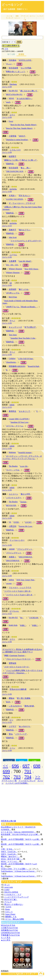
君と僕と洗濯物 (24, 698)
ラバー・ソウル (13, 470)
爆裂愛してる (11, 917)
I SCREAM (34, 618)
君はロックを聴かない (14, 904)
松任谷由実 (13, 68)
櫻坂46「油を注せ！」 (10, 856)
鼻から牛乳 (25, 494)
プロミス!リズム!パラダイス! (18, 659)
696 (15, 766)
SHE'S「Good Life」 (9, 852)
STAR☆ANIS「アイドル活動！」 (15, 869)
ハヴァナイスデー (14, 498)
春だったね (24, 289)
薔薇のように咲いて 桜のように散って (20, 160)
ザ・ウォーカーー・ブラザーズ (22, 203)
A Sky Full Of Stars (26, 359)
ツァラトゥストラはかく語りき (17, 591)
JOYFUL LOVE (25, 60)
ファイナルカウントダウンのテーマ (26, 241)
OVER (16, 522)
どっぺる (9, 17)
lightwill (20, 974)
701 (28, 771)
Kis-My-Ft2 (13, 91)
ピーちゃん (14, 611)
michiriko (13, 189)
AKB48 (12, 549)
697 (26, 766)
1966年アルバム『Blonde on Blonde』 (21, 307)
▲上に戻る (6, 940)
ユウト (12, 115)
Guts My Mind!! (25, 261)
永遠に (23, 625)
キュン (9, 64)
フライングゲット (25, 549)
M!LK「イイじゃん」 (10, 861)
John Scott (13, 237)
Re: (22, 618)
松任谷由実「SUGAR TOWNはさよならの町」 (20, 834)
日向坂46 (12, 60)
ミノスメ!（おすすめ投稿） (17, 783)
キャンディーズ (15, 327)
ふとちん (13, 255)
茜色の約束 (29, 706)
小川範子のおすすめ (9, 928)
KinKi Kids (13, 625)
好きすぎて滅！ (11, 899)
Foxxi (11, 121)
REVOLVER (11, 505)
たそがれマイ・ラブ (13, 895)
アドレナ (8, 902)
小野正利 (12, 526)
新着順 (21, 54)
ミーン (12, 748)
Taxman (23, 502)
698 (37, 766)
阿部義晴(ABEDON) (17, 366)
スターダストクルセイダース (16, 667)
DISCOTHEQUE (25, 557)
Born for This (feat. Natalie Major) (19, 128)
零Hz (11, 734)
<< (5, 766)
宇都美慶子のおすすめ (10, 935)
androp (11, 580)
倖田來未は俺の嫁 (8, 821)
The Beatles (13, 466)
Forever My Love (26, 526)
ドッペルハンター (17, 540)
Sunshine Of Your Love (19, 422)
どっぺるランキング (27, 781)
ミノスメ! (40, 16)
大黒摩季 (12, 261)
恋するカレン (25, 196)
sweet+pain (9, 887)
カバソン (33, 16)
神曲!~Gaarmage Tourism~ (15, 655)
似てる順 (11, 54)
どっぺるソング (12, 5)
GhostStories (11, 362)
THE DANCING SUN (15, 171)
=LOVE (8, 907)
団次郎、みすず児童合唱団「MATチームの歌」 (21, 839)
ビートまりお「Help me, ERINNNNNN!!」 (18, 832)
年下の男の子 (30, 327)
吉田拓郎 (12, 289)
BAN (8, 702)
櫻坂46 (12, 698)
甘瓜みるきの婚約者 (18, 689)
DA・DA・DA (12, 265)
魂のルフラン (25, 230)
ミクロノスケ (15, 150)
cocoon (9, 583)
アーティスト (25, 18)
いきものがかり (15, 706)
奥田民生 (12, 411)
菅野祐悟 (12, 663)
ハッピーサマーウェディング (16, 897)
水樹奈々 (12, 557)
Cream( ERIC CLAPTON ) (19, 419)
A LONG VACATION (15, 199)
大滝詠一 (12, 196)
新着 (17, 17)
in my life (24, 466)
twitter (22, 761)
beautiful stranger (25, 453)
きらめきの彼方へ (24, 99)
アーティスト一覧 (9, 781)
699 (6, 771)
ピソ (11, 720)
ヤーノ (12, 321)
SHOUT (22, 136)
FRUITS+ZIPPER (11, 892)
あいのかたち (25, 726)
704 (28, 777)
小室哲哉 (12, 136)
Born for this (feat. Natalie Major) (23, 125)
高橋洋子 (12, 230)
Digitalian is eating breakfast (17, 140)
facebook (9, 761)
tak (11, 283)
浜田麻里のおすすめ (9, 930)
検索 (19, 42)
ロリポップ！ (31, 974)
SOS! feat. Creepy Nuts (25, 580)
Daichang (13, 84)
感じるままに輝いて (29, 91)
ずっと (7, 885)
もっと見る (6, 938)
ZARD (7, 890)
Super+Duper (10, 914)
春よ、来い (25, 168)
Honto (7, 909)
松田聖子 (12, 156)
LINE (34, 761)
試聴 (19, 64)
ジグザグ (12, 726)
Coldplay (12, 358)
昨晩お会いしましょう (16, 72)
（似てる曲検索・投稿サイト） (15, 9)
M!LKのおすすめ (8, 925)
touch (8, 102)
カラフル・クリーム (15, 426)
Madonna (12, 452)
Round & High (34, 366)
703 (17, 777)
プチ (6, 49)
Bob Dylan (13, 297)
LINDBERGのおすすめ (10, 933)
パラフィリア (21, 734)
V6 (10, 522)
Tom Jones (13, 335)
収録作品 (10, 164)
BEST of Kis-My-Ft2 (14, 94)
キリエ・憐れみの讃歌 (15, 919)
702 (6, 777)
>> (38, 777)
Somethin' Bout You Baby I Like (23, 338)
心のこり (9, 912)
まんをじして (25, 411)
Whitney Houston (15, 269)
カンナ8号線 (26, 68)
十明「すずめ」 (8, 849)
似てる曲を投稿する (11, 46)
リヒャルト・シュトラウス (20, 588)
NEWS (11, 98)
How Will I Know (31, 269)
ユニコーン (13, 494)
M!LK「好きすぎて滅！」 (12, 859)
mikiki (12, 405)
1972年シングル (13, 293)
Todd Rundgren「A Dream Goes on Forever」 (19, 871)
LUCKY (28, 522)
